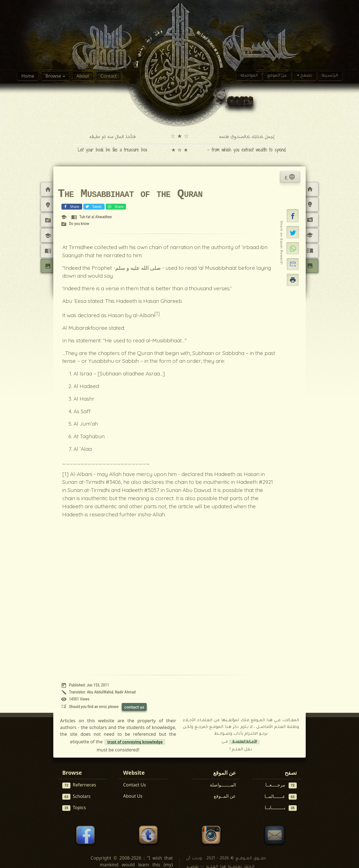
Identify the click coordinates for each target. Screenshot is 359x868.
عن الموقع (277, 76)
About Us (133, 796)
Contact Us (134, 785)
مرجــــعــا (281, 785)
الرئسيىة (330, 76)
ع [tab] (290, 177)
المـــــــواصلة (223, 785)
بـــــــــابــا (281, 808)
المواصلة (249, 76)
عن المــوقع (225, 796)
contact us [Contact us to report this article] (134, 707)
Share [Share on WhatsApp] (115, 206)
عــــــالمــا (281, 796)
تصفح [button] (306, 76)
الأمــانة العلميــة (244, 742)
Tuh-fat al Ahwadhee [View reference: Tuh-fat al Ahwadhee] (96, 217)
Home (28, 76)
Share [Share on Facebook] (71, 206)
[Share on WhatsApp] (293, 248)
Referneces (79, 785)
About (83, 76)
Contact (109, 76)
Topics (74, 808)
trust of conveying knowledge (135, 742)
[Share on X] (293, 232)
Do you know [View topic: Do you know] (79, 224)
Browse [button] (54, 76)
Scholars (76, 796)
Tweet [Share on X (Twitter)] (93, 206)
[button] (293, 216)
